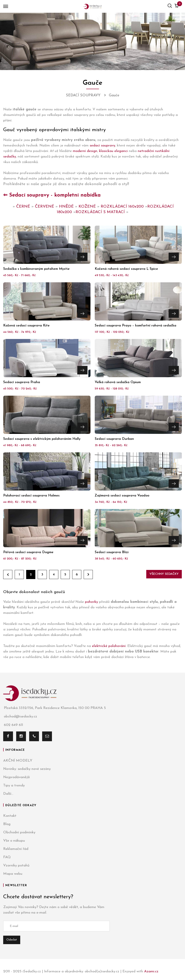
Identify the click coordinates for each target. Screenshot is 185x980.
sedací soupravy (102, 146)
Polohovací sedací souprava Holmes (31, 496)
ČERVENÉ (44, 207)
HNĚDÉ (66, 207)
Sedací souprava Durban (114, 439)
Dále (88, 574)
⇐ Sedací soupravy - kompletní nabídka (52, 195)
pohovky (91, 602)
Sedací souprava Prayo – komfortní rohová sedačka (136, 326)
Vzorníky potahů (16, 865)
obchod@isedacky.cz (20, 717)
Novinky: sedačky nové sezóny (27, 769)
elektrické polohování (109, 646)
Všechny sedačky (164, 574)
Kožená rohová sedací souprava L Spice (126, 269)
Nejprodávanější (16, 777)
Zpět (8, 574)
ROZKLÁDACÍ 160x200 (122, 207)
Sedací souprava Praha (22, 382)
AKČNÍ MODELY (18, 761)
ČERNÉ (23, 207)
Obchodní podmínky (19, 832)
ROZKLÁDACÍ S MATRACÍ (100, 212)
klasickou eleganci (113, 151)
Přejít (82, 257)
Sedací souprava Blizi (112, 552)
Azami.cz (151, 971)
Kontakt (10, 816)
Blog (7, 824)
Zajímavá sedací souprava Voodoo (122, 496)
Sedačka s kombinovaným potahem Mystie (36, 269)
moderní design (85, 151)
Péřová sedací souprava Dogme (28, 552)
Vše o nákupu (14, 841)
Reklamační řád (16, 849)
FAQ (7, 857)
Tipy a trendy (14, 785)
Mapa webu (13, 874)
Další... (8, 794)
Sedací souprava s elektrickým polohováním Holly (42, 439)
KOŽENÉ (87, 207)
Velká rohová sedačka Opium (118, 382)
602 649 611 (13, 725)
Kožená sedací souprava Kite (26, 326)
